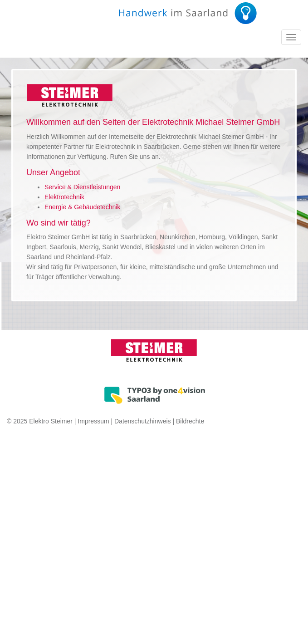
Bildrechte (190, 421)
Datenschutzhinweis (143, 421)
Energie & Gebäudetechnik (82, 207)
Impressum (93, 421)
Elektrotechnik (64, 197)
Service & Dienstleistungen (82, 187)
